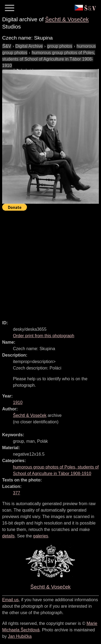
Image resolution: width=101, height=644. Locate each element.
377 (17, 493)
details (8, 536)
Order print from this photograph (44, 336)
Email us (10, 600)
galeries (41, 536)
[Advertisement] (50, 263)
